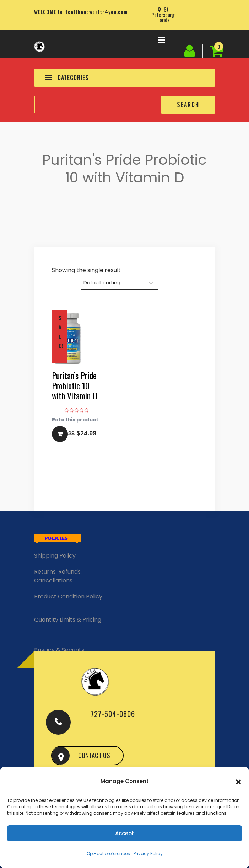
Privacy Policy (148, 854)
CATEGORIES (67, 78)
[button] (238, 781)
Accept (125, 833)
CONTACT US (94, 755)
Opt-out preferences (108, 854)
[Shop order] (120, 283)
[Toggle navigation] (162, 42)
